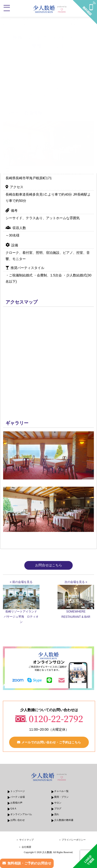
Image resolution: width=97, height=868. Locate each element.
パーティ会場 (18, 797)
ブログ (58, 808)
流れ (57, 814)
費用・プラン (61, 797)
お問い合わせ (18, 820)
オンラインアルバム (21, 814)
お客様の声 (16, 803)
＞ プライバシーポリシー (72, 840)
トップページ (18, 791)
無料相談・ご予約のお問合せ (29, 863)
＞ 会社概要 (25, 847)
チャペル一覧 (61, 791)
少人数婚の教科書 (64, 820)
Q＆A (13, 808)
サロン (58, 803)
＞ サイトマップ (25, 840)
